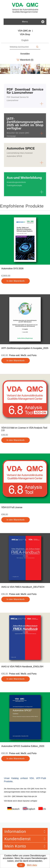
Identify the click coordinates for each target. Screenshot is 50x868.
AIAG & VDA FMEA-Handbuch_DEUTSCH (23, 587)
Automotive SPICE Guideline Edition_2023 (23, 746)
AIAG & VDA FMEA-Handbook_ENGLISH (22, 667)
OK (21, 865)
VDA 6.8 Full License (12, 507)
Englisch (31, 809)
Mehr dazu (32, 865)
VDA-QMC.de (24, 31)
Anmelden (25, 54)
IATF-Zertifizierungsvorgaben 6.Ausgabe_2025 (25, 348)
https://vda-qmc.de (30, 796)
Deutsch (16, 809)
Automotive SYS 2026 (12, 269)
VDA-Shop (25, 34)
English (25, 40)
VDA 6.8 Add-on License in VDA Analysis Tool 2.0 (24, 429)
